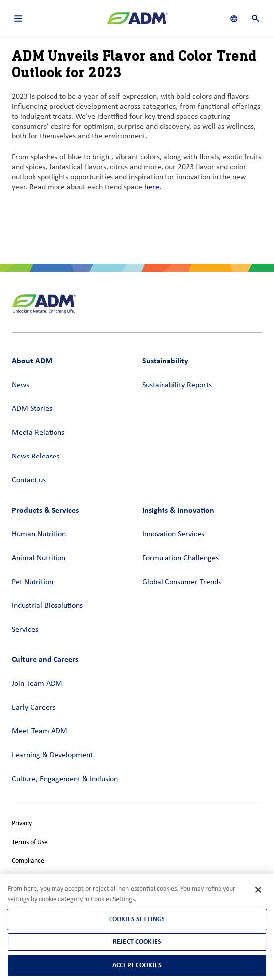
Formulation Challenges (180, 558)
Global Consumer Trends (182, 582)
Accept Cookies (137, 965)
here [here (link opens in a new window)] (152, 187)
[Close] (258, 890)
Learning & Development (52, 755)
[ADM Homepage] (137, 22)
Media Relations (38, 433)
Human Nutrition (39, 534)
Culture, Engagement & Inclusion (65, 779)
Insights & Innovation (178, 510)
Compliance (28, 861)
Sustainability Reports (177, 385)
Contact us (29, 480)
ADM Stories (32, 409)
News (21, 385)
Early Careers (34, 708)
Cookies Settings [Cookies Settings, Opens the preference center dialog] (137, 919)
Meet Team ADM (40, 731)
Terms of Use (30, 842)
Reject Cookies (137, 942)
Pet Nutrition (32, 582)
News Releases (36, 457)
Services (25, 630)
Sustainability (165, 360)
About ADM (32, 360)
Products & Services (45, 510)
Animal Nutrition (39, 558)
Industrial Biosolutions (47, 606)
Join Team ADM (37, 684)
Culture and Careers (45, 659)
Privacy (22, 823)
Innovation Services (173, 534)
